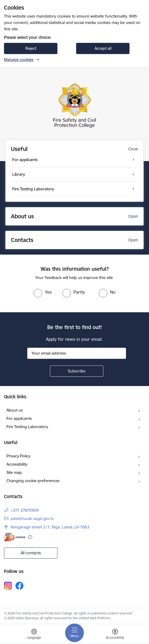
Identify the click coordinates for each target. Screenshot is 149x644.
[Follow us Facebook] (19, 586)
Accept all (103, 48)
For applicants (19, 418)
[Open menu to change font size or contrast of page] (115, 635)
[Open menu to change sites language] (34, 635)
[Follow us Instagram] (8, 586)
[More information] (30, 537)
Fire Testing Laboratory (27, 427)
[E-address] (15, 537)
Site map (14, 472)
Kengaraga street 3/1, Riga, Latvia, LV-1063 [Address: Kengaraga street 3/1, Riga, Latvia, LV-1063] (50, 527)
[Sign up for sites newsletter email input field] (77, 353)
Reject (31, 48)
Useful (19, 149)
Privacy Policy (18, 456)
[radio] (43, 292)
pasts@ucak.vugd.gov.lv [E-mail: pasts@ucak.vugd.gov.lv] (32, 518)
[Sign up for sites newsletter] (77, 371)
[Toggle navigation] (74, 633)
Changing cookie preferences (33, 481)
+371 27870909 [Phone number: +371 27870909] (25, 510)
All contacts (31, 553)
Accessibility (17, 464)
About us (15, 410)
